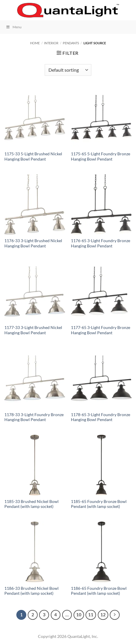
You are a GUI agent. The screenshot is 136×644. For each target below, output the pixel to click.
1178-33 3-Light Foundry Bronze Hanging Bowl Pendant (34, 417)
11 (91, 615)
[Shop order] (68, 70)
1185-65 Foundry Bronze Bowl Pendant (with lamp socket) (99, 504)
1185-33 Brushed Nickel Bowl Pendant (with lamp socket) (32, 504)
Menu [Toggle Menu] (14, 27)
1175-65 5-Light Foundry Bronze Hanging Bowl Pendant (101, 156)
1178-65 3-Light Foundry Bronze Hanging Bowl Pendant (101, 417)
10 (79, 615)
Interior (51, 43)
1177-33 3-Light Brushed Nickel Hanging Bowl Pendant (33, 330)
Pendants (71, 43)
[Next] (115, 615)
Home (35, 43)
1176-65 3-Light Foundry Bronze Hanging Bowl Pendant (101, 243)
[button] (8, 10)
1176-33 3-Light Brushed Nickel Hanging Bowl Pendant (33, 243)
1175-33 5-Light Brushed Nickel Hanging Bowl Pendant (33, 156)
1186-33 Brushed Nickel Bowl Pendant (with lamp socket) (32, 591)
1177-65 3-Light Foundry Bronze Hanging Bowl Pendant (101, 330)
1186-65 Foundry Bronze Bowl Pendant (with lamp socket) (99, 591)
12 (103, 615)
